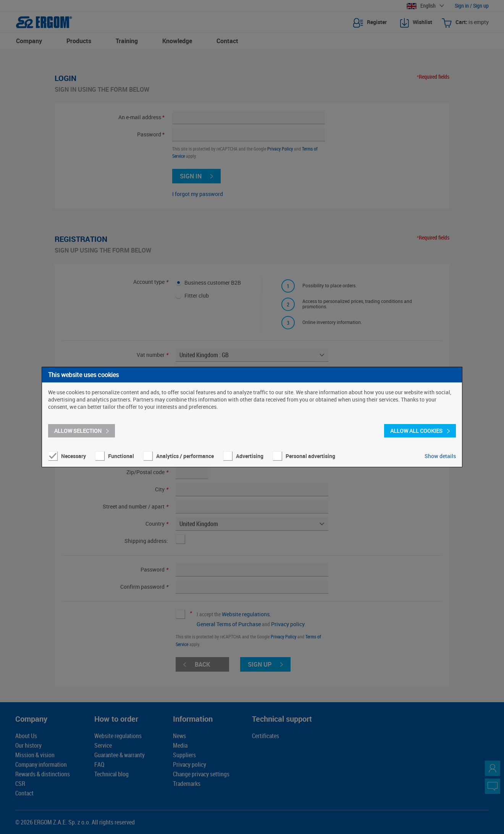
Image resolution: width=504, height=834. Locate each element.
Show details (440, 456)
